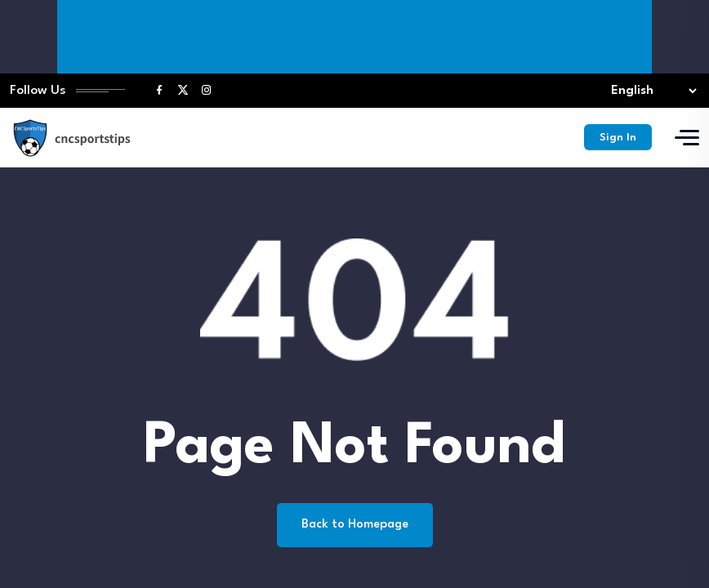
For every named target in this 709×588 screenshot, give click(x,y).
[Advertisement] (358, 37)
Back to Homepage (355, 526)
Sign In (617, 139)
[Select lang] (650, 92)
